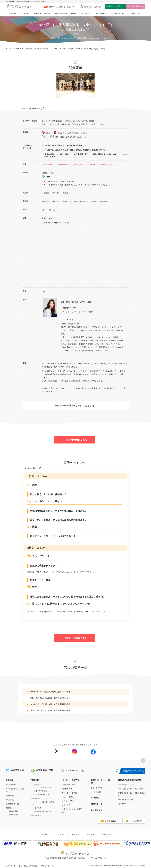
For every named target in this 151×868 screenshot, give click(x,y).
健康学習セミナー (69, 785)
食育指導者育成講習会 (43, 811)
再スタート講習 (68, 801)
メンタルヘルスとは (75, 770)
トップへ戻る (143, 760)
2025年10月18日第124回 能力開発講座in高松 (50, 704)
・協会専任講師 (13, 811)
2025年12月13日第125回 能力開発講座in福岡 (50, 710)
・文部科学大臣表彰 (40, 791)
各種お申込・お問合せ (57, 7)
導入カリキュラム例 (126, 800)
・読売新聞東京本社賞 (41, 794)
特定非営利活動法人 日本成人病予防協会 (18, 7)
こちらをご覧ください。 (78, 133)
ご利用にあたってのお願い (28, 866)
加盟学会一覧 (101, 14)
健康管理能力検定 (137, 6)
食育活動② (35, 798)
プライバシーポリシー (49, 866)
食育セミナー (67, 805)
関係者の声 (122, 804)
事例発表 (38, 808)
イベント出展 (96, 792)
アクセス (60, 834)
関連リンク (91, 834)
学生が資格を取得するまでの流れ (131, 789)
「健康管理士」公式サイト (115, 6)
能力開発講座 (43, 49)
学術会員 (86, 14)
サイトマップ (11, 866)
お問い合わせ (111, 821)
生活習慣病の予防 (45, 770)
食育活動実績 (36, 816)
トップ (8, 49)
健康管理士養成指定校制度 (66, 14)
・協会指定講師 (13, 815)
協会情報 (44, 834)
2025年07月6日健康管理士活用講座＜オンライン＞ (52, 692)
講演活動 (12, 14)
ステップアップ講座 (69, 793)
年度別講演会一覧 (12, 804)
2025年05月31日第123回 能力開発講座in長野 (50, 698)
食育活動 (25, 14)
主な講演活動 (11, 785)
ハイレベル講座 (68, 797)
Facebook (93, 752)
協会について (136, 14)
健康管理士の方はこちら (134, 771)
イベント (75, 7)
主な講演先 (10, 800)
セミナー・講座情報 (42, 14)
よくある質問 (75, 834)
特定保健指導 (136, 821)
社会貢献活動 (119, 14)
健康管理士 (93, 7)
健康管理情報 (17, 770)
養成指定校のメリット (126, 785)
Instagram (74, 752)
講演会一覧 (10, 796)
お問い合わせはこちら (76, 440)
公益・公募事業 (97, 788)
